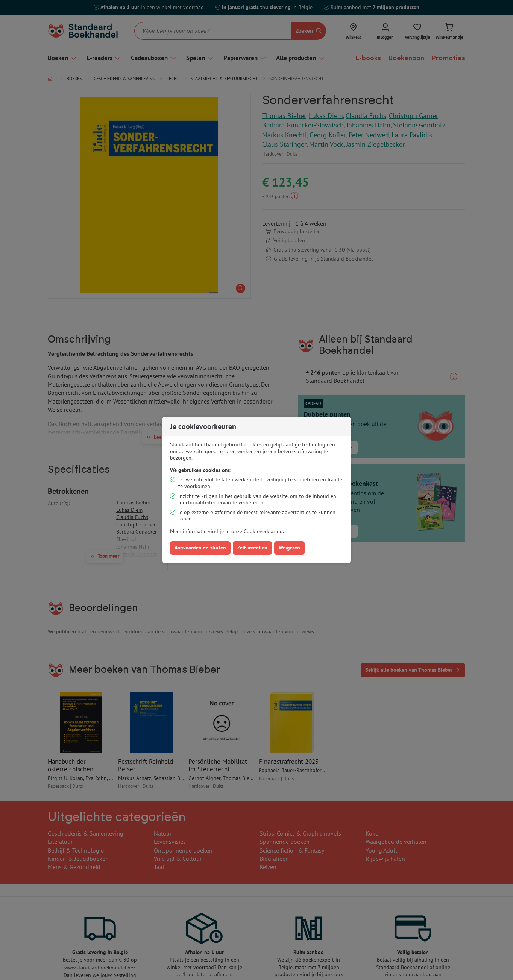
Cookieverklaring (263, 531)
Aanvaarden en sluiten (200, 548)
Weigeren (289, 548)
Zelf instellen (252, 548)
